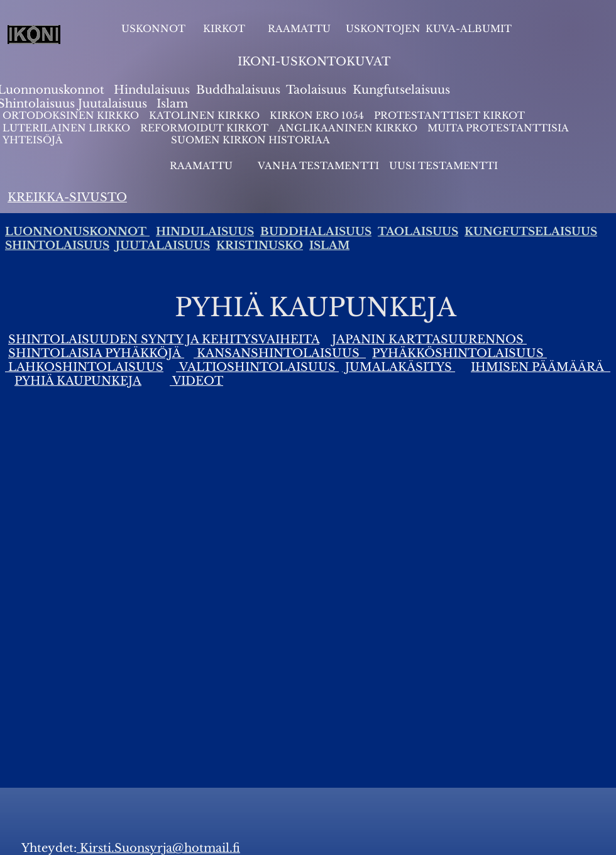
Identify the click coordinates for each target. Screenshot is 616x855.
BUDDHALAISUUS (316, 232)
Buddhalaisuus (238, 90)
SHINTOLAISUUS (57, 245)
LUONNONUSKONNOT (77, 232)
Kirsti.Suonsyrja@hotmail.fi (158, 848)
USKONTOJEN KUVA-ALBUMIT (429, 29)
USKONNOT (153, 29)
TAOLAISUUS (418, 232)
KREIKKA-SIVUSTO (67, 197)
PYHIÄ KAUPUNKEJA (78, 381)
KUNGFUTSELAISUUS (531, 232)
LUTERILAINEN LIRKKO (68, 128)
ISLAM (329, 245)
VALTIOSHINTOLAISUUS (257, 367)
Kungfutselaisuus (401, 90)
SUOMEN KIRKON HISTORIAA (250, 140)
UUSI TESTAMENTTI (443, 166)
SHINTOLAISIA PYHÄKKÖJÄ (96, 353)
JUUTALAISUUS (163, 245)
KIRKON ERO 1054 (317, 115)
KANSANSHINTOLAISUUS (280, 353)
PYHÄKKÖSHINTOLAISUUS (459, 353)
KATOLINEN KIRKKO (206, 115)
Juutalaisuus (113, 104)
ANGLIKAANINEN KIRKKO (348, 128)
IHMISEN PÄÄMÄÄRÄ (541, 367)
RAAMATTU (299, 29)
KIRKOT (225, 29)
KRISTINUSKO (260, 245)
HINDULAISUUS (205, 232)
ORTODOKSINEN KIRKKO (72, 115)
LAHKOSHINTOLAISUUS (84, 367)
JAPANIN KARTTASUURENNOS (429, 339)
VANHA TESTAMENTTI (320, 166)
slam (174, 104)
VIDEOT (196, 381)
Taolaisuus (316, 90)
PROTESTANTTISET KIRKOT (449, 115)
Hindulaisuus (150, 90)
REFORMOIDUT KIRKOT (204, 128)
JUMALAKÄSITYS (399, 367)
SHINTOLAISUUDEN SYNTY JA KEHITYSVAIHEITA (164, 339)
